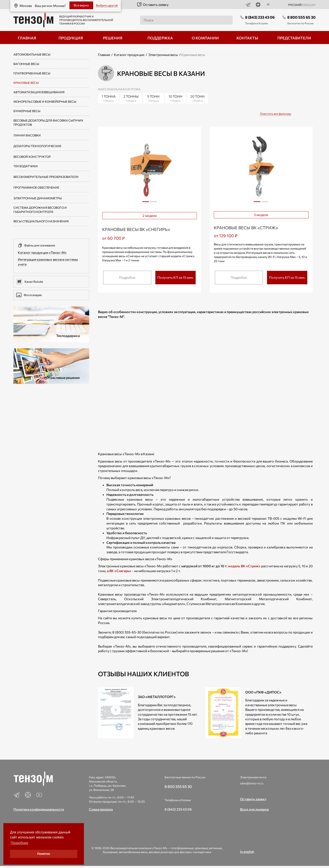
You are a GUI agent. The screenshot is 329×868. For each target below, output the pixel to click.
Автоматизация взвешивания (39, 92)
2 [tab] (154, 203)
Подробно (127, 277)
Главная (104, 55)
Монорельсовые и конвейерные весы (45, 102)
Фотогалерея (29, 295)
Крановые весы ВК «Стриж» (246, 228)
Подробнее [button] (19, 843)
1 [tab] (146, 202)
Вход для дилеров (254, 809)
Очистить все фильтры (275, 114)
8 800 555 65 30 (301, 17)
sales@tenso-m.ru (252, 783)
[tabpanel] (149, 169)
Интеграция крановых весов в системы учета (48, 262)
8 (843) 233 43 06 (260, 17)
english (310, 5)
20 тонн (197, 98)
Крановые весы (26, 83)
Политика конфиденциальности (39, 809)
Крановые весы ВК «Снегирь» (136, 229)
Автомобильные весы (32, 54)
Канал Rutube (30, 282)
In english (247, 852)
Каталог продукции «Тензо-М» (42, 252)
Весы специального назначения (41, 221)
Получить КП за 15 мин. (176, 277)
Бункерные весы (27, 111)
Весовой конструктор (32, 157)
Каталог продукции (129, 55)
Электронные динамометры (38, 198)
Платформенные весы (32, 73)
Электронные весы (163, 55)
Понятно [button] (44, 854)
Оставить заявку (153, 5)
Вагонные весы (26, 64)
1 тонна (108, 98)
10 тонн (175, 98)
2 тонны (131, 98)
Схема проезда (101, 809)
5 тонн (153, 98)
